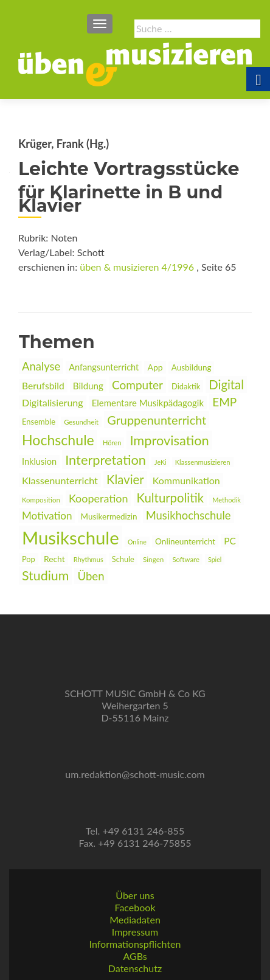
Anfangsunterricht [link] (104, 367)
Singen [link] (153, 559)
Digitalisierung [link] (53, 402)
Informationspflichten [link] (135, 944)
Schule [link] (123, 559)
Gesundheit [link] (81, 422)
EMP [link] (224, 402)
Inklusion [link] (39, 461)
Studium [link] (45, 575)
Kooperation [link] (99, 498)
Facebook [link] (135, 907)
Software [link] (185, 559)
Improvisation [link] (169, 440)
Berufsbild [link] (43, 386)
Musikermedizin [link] (109, 516)
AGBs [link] (135, 956)
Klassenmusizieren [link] (203, 462)
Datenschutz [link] (135, 968)
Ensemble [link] (39, 422)
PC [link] (230, 541)
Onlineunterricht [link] (185, 541)
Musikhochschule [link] (189, 515)
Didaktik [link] (186, 386)
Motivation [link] (47, 516)
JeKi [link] (160, 462)
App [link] (155, 367)
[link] (135, 63)
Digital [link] (226, 384)
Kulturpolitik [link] (170, 498)
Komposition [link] (41, 500)
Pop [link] (29, 559)
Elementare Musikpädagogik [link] (148, 403)
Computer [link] (137, 385)
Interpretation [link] (106, 460)
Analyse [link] (41, 366)
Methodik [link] (227, 500)
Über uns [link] (135, 895)
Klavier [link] (125, 479)
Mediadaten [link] (135, 919)
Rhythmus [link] (88, 559)
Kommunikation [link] (186, 480)
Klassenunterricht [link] (60, 480)
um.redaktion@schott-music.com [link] (135, 774)
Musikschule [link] (71, 537)
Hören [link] (112, 443)
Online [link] (137, 542)
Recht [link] (54, 559)
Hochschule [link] (58, 440)
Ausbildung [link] (192, 367)
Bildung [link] (88, 386)
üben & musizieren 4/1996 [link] (137, 267)
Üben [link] (91, 576)
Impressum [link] (135, 932)
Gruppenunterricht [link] (157, 420)
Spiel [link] (215, 559)
